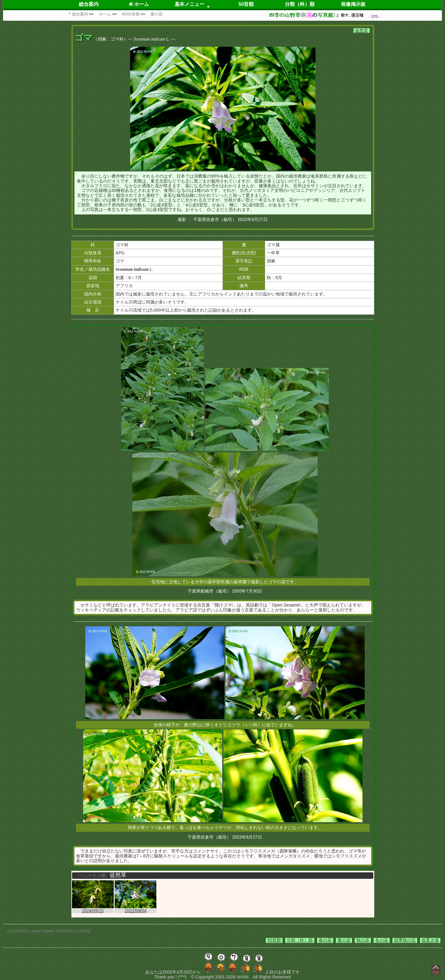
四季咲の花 (405, 940)
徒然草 (362, 30)
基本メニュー (189, 4)
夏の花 (344, 940)
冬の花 (382, 940)
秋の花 (363, 940)
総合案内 (89, 4)
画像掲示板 (353, 4)
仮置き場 (430, 940)
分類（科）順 (300, 4)
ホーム (139, 4)
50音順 (246, 4)
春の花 (325, 940)
